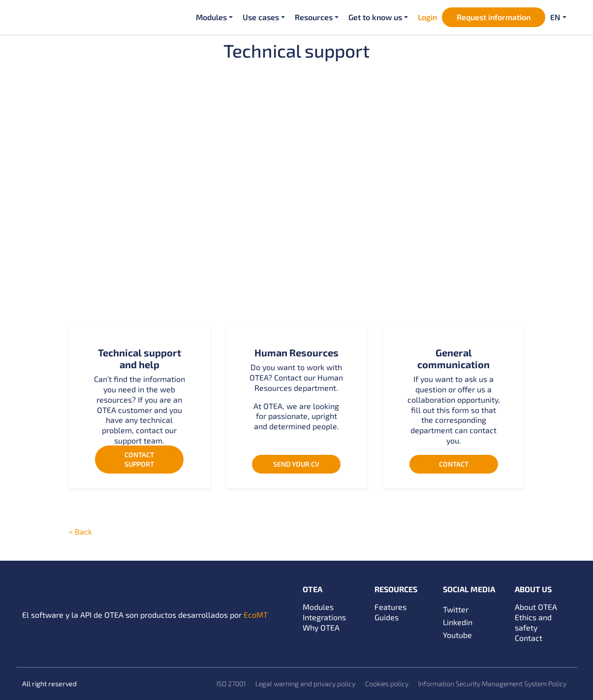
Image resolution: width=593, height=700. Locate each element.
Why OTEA (321, 627)
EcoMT (256, 615)
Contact (454, 464)
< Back (80, 531)
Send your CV (296, 464)
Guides (387, 617)
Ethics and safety (533, 622)
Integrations (324, 617)
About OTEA (536, 607)
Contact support (139, 459)
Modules (318, 607)
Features (390, 607)
